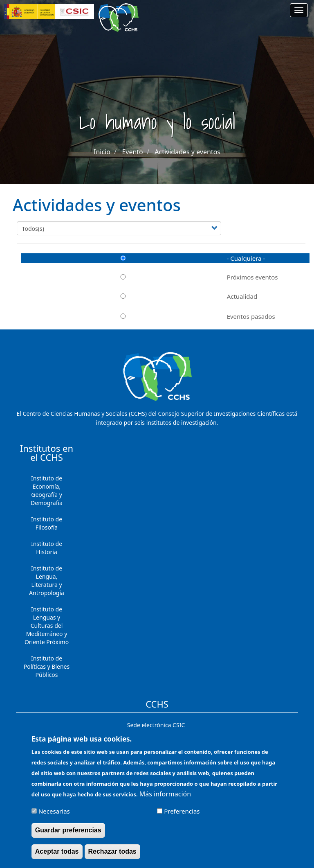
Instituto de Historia (47, 548)
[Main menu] (299, 10)
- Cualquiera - (143, 258)
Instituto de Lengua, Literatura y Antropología (47, 581)
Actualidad (139, 296)
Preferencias (182, 816)
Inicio (102, 152)
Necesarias (54, 816)
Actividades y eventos (187, 152)
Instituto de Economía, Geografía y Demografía (47, 490)
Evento (132, 152)
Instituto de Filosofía (47, 523)
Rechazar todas (112, 856)
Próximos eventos (149, 277)
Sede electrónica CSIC (156, 725)
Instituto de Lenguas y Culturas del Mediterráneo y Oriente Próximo (47, 626)
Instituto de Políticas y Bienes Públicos (47, 666)
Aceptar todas (57, 856)
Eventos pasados (148, 316)
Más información (165, 799)
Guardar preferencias (68, 835)
